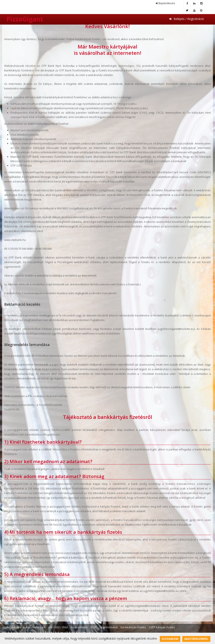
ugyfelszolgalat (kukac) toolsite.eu (24, 627)
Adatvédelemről (196, 639)
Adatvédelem (79, 627)
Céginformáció (109, 627)
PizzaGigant (25, 19)
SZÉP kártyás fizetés (162, 627)
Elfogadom (170, 639)
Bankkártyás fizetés (133, 627)
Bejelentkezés (165, 3)
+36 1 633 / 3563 (58, 627)
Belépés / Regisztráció (187, 19)
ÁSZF (93, 627)
